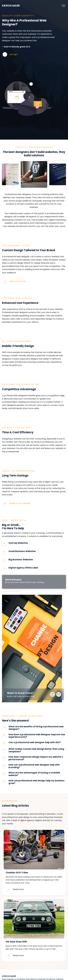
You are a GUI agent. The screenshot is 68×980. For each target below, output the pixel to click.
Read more (18, 889)
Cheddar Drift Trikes (17, 873)
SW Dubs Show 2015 (16, 942)
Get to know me (17, 281)
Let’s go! (13, 54)
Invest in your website (20, 503)
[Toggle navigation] (63, 6)
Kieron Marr (11, 6)
